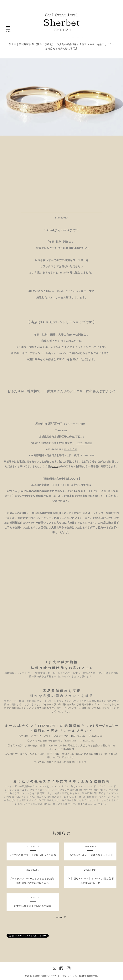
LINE (55, 466)
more (62, 917)
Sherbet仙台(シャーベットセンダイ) (53, 976)
